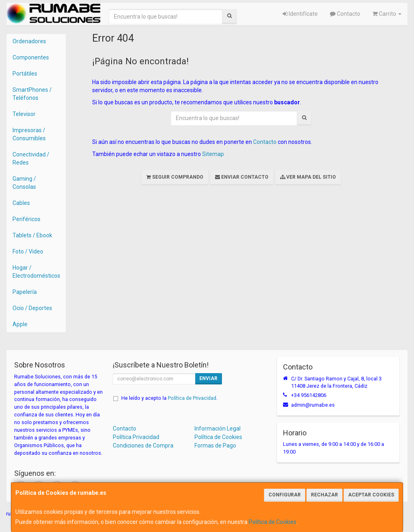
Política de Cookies (272, 522)
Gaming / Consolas (24, 183)
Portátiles (25, 74)
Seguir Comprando (175, 177)
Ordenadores (29, 41)
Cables (21, 203)
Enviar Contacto (242, 177)
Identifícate (300, 14)
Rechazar (324, 495)
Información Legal (218, 429)
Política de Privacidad (192, 398)
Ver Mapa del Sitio (308, 177)
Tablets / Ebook (32, 235)
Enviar (208, 378)
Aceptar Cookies (371, 495)
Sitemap (213, 154)
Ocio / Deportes (32, 308)
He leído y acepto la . (169, 398)
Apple (20, 324)
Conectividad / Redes (31, 158)
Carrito (387, 14)
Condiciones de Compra (143, 445)
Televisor (24, 114)
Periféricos (26, 219)
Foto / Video (28, 251)
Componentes (31, 57)
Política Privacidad (136, 437)
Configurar (285, 495)
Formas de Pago (215, 445)
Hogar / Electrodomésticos (36, 272)
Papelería (25, 292)
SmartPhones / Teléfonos (32, 94)
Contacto (345, 14)
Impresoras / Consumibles (29, 134)
